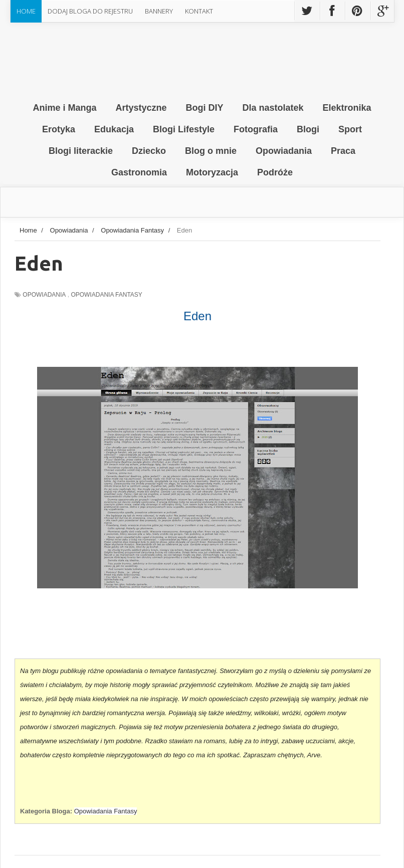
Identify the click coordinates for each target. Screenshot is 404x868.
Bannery (159, 11)
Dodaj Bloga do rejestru (90, 11)
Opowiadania (44, 295)
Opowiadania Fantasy (106, 295)
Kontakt (199, 11)
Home (26, 11)
